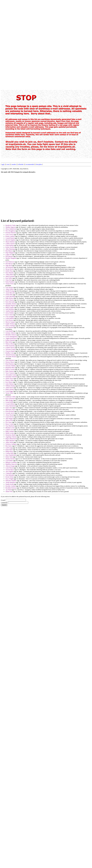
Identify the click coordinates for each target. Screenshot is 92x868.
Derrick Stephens (11, 240)
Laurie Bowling (10, 296)
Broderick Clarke (11, 225)
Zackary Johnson (10, 333)
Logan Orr (9, 254)
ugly (3, 164)
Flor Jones (9, 422)
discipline (39, 164)
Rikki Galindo (10, 431)
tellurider (21, 164)
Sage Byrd (9, 265)
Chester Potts (9, 284)
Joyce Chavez (10, 300)
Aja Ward (8, 490)
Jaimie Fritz (9, 491)
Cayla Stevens (10, 417)
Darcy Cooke (9, 424)
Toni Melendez (10, 475)
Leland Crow (9, 429)
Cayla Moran (9, 468)
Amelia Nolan (10, 311)
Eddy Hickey (9, 298)
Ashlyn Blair (9, 275)
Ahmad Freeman (10, 355)
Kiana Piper (9, 450)
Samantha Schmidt (11, 377)
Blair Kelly (9, 342)
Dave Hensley (10, 273)
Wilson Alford (10, 344)
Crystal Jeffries (10, 404)
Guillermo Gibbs (10, 397)
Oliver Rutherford (11, 229)
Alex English (9, 471)
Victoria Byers (10, 470)
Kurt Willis (9, 278)
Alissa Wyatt (9, 415)
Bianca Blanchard (11, 439)
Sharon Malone (10, 242)
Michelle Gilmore (11, 335)
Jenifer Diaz (9, 271)
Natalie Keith (9, 484)
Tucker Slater (9, 393)
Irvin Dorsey (9, 320)
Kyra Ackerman (10, 399)
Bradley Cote (9, 353)
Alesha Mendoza (10, 482)
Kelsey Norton (10, 247)
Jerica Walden (10, 313)
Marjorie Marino (10, 306)
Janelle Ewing (10, 291)
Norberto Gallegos (11, 444)
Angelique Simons (11, 437)
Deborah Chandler (11, 481)
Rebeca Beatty (10, 389)
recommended (30, 164)
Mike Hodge (9, 400)
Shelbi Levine (10, 433)
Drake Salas (9, 457)
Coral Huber (9, 460)
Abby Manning (10, 249)
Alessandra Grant (11, 375)
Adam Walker (10, 289)
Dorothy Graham (10, 486)
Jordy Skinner (10, 384)
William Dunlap (10, 386)
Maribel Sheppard (11, 258)
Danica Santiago (10, 326)
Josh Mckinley (10, 309)
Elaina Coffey (10, 380)
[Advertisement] (28, 22)
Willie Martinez (10, 440)
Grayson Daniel (10, 351)
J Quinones (9, 473)
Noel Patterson (10, 262)
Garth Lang (9, 448)
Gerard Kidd (9, 402)
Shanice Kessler (10, 459)
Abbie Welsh (9, 442)
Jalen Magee (9, 419)
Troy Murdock (10, 426)
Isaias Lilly (9, 408)
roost (8, 164)
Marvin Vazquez (10, 322)
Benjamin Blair (10, 368)
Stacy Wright (9, 479)
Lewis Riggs (9, 391)
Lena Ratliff (9, 331)
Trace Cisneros (10, 373)
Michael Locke (10, 428)
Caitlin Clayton (10, 244)
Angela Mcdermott (11, 338)
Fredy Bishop (9, 245)
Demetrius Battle (10, 435)
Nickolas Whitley (11, 366)
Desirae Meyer (10, 362)
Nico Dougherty (10, 231)
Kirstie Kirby (9, 477)
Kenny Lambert (10, 236)
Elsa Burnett (9, 256)
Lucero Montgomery (12, 337)
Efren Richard (10, 411)
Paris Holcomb (10, 302)
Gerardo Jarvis (10, 413)
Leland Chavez (10, 347)
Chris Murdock (10, 360)
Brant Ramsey (10, 364)
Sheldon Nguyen (10, 227)
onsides (14, 164)
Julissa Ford (9, 420)
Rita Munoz (9, 251)
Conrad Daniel (10, 238)
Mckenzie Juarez (10, 409)
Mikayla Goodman (11, 462)
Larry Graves (9, 234)
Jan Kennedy (9, 267)
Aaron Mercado (10, 293)
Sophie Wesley (10, 324)
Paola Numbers (10, 282)
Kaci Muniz (9, 382)
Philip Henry (9, 451)
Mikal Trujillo (10, 307)
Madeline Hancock (11, 464)
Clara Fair (8, 280)
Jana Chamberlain (11, 455)
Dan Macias (9, 264)
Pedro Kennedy (10, 346)
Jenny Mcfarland (10, 406)
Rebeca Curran (10, 369)
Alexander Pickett (11, 357)
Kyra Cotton (9, 315)
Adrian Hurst (9, 388)
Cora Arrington (10, 316)
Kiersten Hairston (11, 233)
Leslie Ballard (10, 318)
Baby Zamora (10, 371)
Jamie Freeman (10, 276)
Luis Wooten (9, 287)
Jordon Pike (9, 295)
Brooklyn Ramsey (11, 488)
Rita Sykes (9, 446)
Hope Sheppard (10, 253)
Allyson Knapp (10, 466)
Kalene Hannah (10, 340)
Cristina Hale (9, 453)
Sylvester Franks (10, 349)
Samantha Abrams (11, 304)
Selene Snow (9, 378)
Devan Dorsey (10, 269)
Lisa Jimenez (9, 327)
